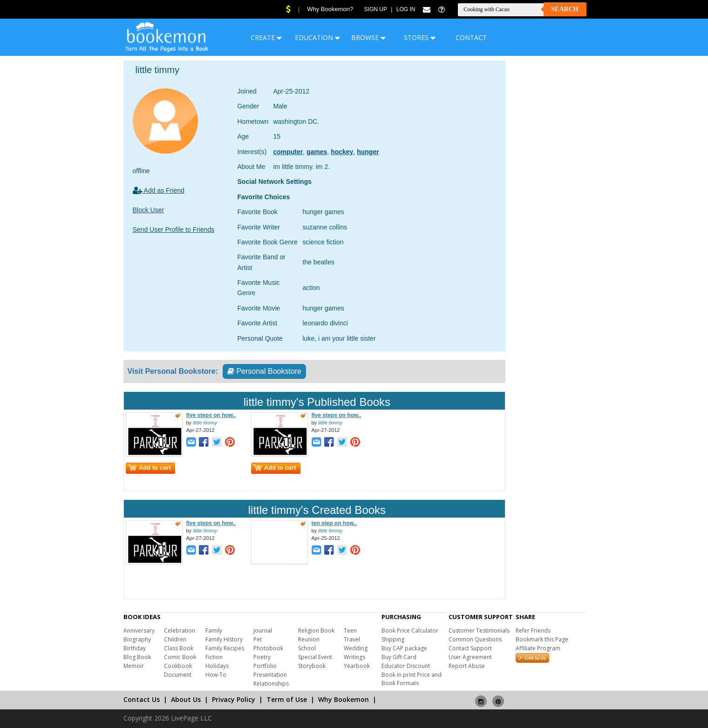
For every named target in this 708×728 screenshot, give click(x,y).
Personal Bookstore (264, 371)
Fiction (214, 657)
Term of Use (287, 699)
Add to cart (150, 468)
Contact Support (470, 648)
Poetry (262, 657)
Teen (350, 630)
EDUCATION (317, 37)
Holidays (217, 666)
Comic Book (180, 657)
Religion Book (316, 630)
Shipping (393, 639)
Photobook (268, 648)
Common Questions (475, 639)
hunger (368, 152)
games (317, 152)
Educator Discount (406, 666)
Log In (406, 9)
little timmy (205, 423)
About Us (186, 699)
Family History (224, 639)
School (307, 648)
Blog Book (137, 657)
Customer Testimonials (479, 630)
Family (214, 630)
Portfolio (265, 666)
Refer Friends (533, 630)
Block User (149, 210)
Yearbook (357, 666)
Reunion (309, 639)
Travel (352, 639)
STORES (420, 37)
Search (565, 9)
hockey (342, 152)
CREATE (266, 37)
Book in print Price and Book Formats (412, 679)
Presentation (270, 675)
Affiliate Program (538, 648)
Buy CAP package (404, 648)
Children (175, 639)
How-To (216, 675)
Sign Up (376, 9)
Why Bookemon (344, 699)
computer (288, 152)
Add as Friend (159, 190)
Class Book (179, 648)
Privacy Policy (234, 699)
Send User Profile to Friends (174, 229)
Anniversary (139, 630)
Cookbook (178, 666)
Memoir (134, 666)
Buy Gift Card (399, 657)
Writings (354, 657)
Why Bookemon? (330, 9)
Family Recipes (225, 648)
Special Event (315, 657)
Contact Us (142, 699)
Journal (263, 630)
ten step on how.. (334, 523)
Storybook (312, 666)
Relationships (271, 684)
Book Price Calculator (410, 630)
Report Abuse (467, 666)
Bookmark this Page (542, 639)
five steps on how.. (211, 415)
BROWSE (368, 37)
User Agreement (470, 657)
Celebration (180, 630)
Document (178, 675)
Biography (137, 639)
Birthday (135, 648)
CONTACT (471, 37)
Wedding (356, 648)
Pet (258, 639)
